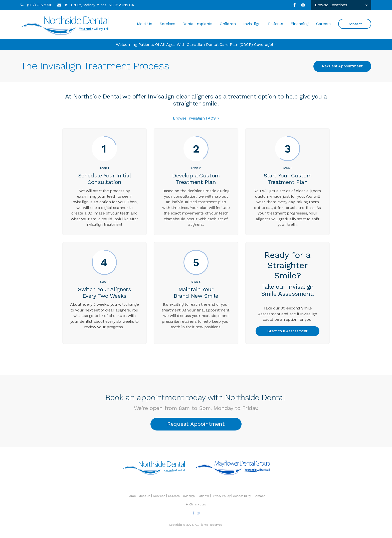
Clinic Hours (198, 504)
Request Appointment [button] (342, 66)
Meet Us (145, 24)
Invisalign (252, 24)
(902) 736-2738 (40, 5)
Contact (355, 24)
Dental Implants (197, 24)
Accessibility (242, 496)
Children (228, 24)
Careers (323, 24)
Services (167, 24)
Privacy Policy (221, 496)
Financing (300, 24)
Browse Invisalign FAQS (194, 118)
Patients (276, 24)
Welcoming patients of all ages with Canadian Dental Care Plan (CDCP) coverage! (194, 44)
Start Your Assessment (287, 331)
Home (132, 496)
